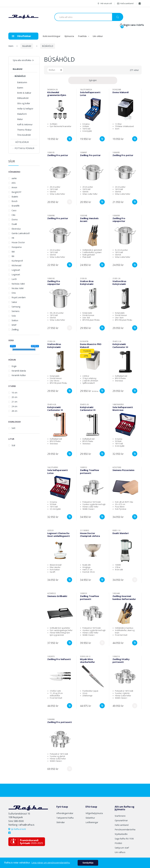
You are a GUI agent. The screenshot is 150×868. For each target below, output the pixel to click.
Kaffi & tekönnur (25, 124)
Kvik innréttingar (52, 36)
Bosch (15, 201)
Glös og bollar (24, 103)
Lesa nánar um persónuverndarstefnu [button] (51, 863)
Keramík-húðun (19, 375)
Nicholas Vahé (18, 284)
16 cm (14, 393)
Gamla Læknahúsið (21, 233)
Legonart (16, 274)
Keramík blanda (19, 371)
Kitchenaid (16, 265)
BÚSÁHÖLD (48, 46)
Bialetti (15, 197)
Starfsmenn (120, 816)
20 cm (14, 397)
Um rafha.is (120, 852)
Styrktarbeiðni (121, 834)
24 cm (14, 406)
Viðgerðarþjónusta (94, 813)
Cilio (13, 215)
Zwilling (15, 329)
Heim (11, 46)
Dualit (14, 224)
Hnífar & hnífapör (25, 109)
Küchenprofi (17, 261)
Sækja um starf (122, 848)
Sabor (14, 302)
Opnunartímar (121, 820)
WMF (14, 325)
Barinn (20, 88)
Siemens (16, 311)
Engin (14, 366)
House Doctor (18, 242)
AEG (14, 183)
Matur (20, 119)
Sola (14, 316)
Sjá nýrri (93, 80)
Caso (14, 210)
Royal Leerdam (19, 297)
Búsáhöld (27, 46)
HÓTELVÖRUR (21, 142)
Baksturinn (22, 82)
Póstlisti (118, 843)
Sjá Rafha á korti (17, 829)
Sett (13, 428)
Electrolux (16, 229)
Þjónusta (69, 36)
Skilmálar (61, 822)
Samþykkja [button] (88, 863)
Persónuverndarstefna (125, 829)
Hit (13, 238)
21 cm (14, 402)
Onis (14, 293)
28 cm (14, 411)
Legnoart (16, 270)
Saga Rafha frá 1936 (124, 839)
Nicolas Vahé (18, 288)
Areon (14, 187)
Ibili (13, 252)
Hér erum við (104, 3)
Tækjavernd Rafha (65, 818)
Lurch (14, 279)
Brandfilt (16, 206)
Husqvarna (17, 247)
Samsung (16, 307)
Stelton (15, 320)
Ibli (13, 256)
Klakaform (22, 114)
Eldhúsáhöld (23, 98)
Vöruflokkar (21, 36)
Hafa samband (125, 3)
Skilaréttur (90, 818)
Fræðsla (82, 36)
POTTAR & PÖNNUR (24, 148)
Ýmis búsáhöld (24, 135)
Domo (15, 219)
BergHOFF (16, 192)
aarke (14, 178)
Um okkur (98, 36)
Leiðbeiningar (92, 822)
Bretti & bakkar (24, 93)
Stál (13, 445)
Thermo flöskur (24, 130)
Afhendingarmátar (65, 813)
